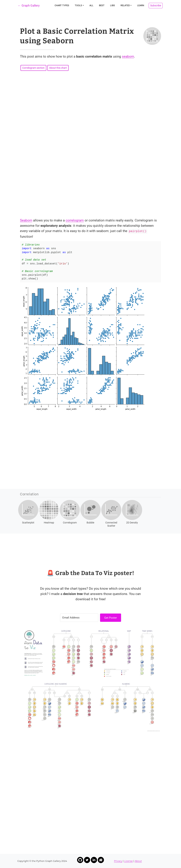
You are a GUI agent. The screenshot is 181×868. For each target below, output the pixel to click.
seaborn (128, 56)
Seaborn (26, 220)
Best (102, 5)
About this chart (58, 68)
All (91, 5)
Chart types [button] (62, 5)
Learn (141, 5)
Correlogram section (33, 68)
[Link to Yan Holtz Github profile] (80, 860)
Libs (113, 5)
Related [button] (125, 5)
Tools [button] (78, 5)
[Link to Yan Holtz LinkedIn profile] (94, 860)
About (138, 861)
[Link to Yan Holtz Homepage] (101, 860)
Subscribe (156, 5)
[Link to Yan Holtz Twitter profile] (87, 860)
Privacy (118, 861)
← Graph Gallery (29, 5)
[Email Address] (79, 618)
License (128, 861)
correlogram (75, 220)
